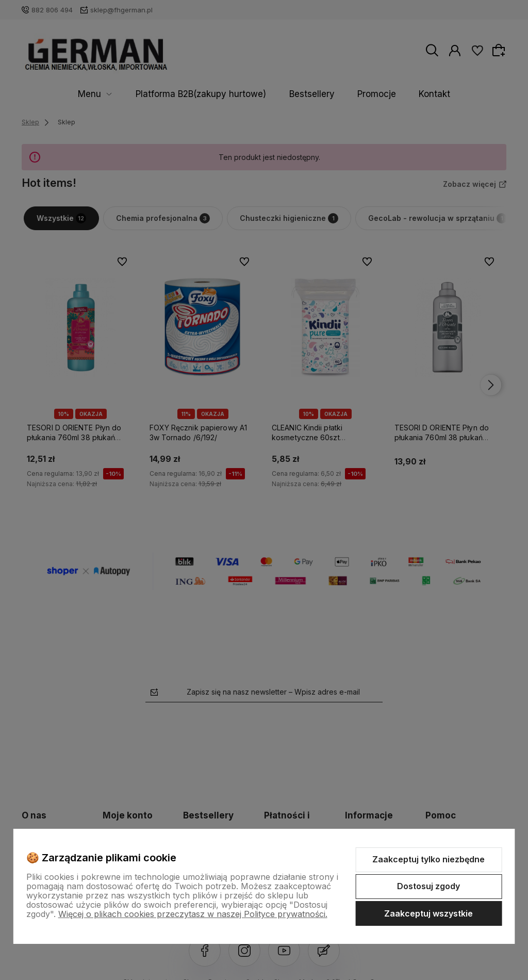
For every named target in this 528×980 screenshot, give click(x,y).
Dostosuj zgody (428, 886)
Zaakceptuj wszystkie (428, 913)
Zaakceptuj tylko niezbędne (428, 859)
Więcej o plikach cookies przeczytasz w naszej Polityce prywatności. (193, 914)
